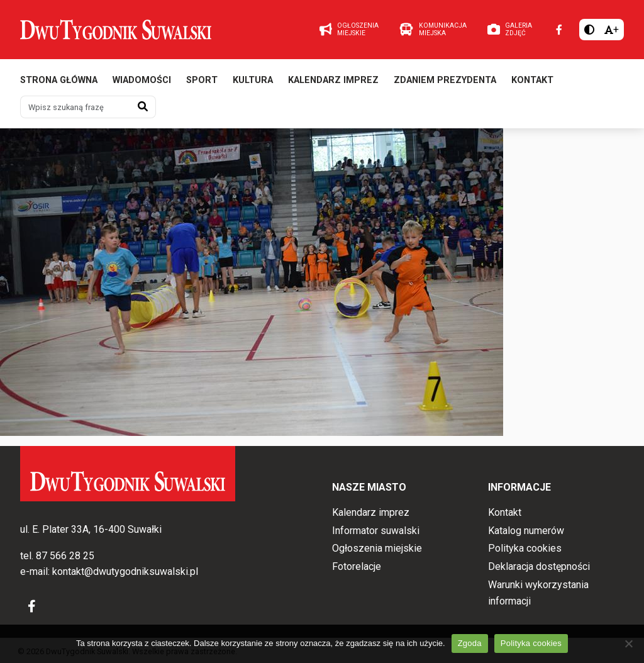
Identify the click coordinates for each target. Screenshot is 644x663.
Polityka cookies (525, 548)
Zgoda (470, 643)
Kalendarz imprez (333, 80)
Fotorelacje (357, 566)
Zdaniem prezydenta (445, 80)
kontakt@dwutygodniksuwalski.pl (125, 571)
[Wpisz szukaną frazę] (75, 107)
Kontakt (532, 80)
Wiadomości (142, 80)
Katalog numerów (526, 531)
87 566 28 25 (65, 556)
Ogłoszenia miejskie (377, 548)
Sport (202, 80)
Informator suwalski (376, 531)
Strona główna (59, 80)
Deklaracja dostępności (539, 566)
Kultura (253, 80)
